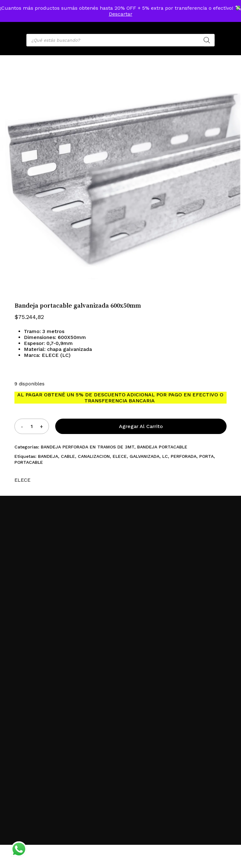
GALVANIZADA (145, 456)
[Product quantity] (32, 426)
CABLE (68, 456)
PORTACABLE (29, 462)
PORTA (206, 456)
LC (165, 456)
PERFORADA (184, 456)
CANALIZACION (94, 456)
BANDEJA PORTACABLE (162, 447)
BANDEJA (48, 456)
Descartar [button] (121, 14)
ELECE (120, 456)
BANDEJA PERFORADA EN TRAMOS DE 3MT (88, 447)
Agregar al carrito (141, 426)
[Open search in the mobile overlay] (120, 40)
